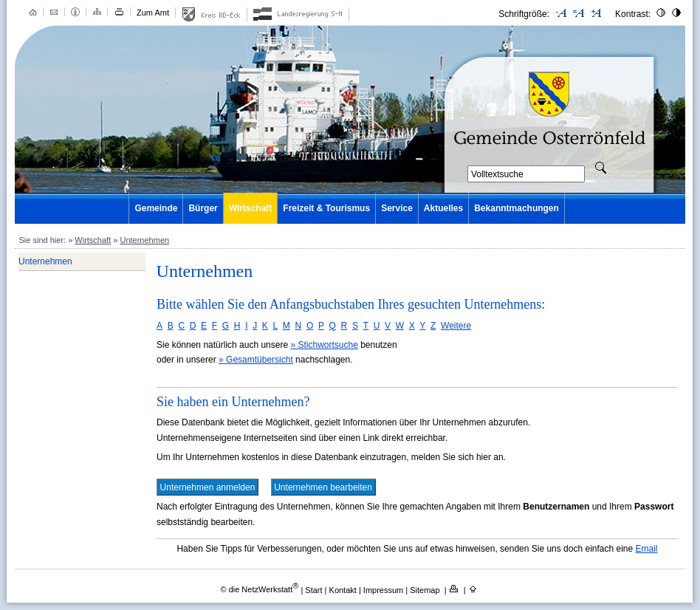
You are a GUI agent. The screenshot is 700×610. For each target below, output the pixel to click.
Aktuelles (443, 208)
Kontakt (344, 589)
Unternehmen (144, 240)
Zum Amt (153, 13)
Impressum (384, 589)
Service (397, 208)
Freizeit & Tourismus (326, 208)
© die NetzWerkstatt (259, 589)
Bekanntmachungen (517, 208)
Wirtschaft (251, 208)
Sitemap (426, 589)
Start (313, 589)
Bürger (203, 208)
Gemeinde (156, 208)
